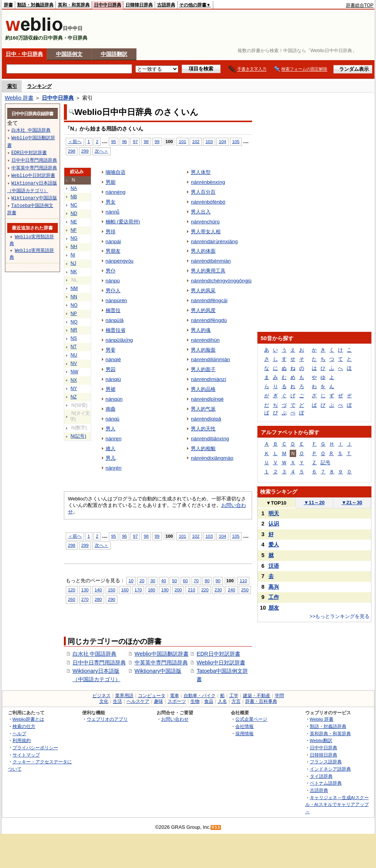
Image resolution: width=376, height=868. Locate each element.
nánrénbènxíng (208, 182)
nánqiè (113, 359)
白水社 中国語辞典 (95, 654)
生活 (117, 701)
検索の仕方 (24, 726)
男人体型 (201, 172)
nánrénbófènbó (208, 202)
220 (205, 590)
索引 (12, 86)
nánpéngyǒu (120, 261)
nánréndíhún (205, 340)
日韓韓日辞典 (139, 5)
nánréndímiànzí (209, 379)
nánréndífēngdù (209, 320)
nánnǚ (113, 212)
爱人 (274, 545)
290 (112, 599)
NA (74, 188)
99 (157, 141)
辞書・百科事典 (261, 701)
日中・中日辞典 (24, 54)
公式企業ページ (251, 719)
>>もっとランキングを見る (340, 616)
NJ (74, 263)
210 (191, 590)
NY (74, 389)
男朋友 (113, 251)
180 (152, 590)
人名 (222, 701)
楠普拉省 (116, 330)
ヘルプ (19, 733)
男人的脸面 (203, 350)
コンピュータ (152, 696)
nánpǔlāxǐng (119, 340)
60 (185, 581)
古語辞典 (166, 5)
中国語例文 (69, 54)
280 (98, 599)
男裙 (111, 389)
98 (146, 141)
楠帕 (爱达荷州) (123, 222)
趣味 (159, 701)
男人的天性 (203, 429)
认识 (274, 524)
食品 (209, 701)
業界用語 (124, 696)
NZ (74, 397)
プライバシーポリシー (35, 748)
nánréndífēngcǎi (209, 300)
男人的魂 (201, 330)
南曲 (111, 409)
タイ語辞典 (321, 776)
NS (74, 338)
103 (209, 141)
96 (125, 141)
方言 (236, 701)
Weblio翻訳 (321, 740)
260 (72, 599)
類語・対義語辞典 (35, 5)
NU (74, 355)
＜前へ (75, 141)
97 (135, 141)
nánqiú (113, 379)
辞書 (8, 5)
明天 (274, 513)
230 (218, 590)
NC (74, 205)
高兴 (274, 587)
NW (75, 372)
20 (142, 581)
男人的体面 (203, 251)
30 (153, 581)
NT (74, 347)
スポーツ (177, 701)
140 (98, 590)
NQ (74, 322)
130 (85, 590)
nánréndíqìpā (206, 419)
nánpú (113, 281)
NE (74, 222)
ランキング (39, 86)
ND (74, 213)
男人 (111, 429)
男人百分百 (203, 192)
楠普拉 (113, 310)
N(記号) (79, 436)
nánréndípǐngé (207, 399)
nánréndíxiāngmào (212, 458)
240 (231, 590)
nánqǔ (113, 419)
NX (74, 380)
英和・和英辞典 (74, 5)
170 (138, 590)
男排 (111, 232)
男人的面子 (203, 369)
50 (174, 581)
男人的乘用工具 (208, 271)
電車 (175, 696)
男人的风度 (203, 310)
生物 (195, 701)
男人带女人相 (206, 232)
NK (74, 272)
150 (112, 590)
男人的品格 (203, 389)
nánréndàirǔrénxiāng (214, 241)
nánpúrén (117, 300)
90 (218, 581)
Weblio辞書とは (28, 719)
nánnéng (116, 192)
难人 (111, 448)
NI (73, 255)
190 (165, 590)
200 (178, 590)
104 (222, 141)
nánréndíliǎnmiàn (210, 359)
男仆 (111, 271)
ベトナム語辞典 (326, 783)
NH (74, 247)
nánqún (114, 399)
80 (207, 581)
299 (85, 151)
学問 (279, 696)
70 (196, 581)
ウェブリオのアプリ (107, 719)
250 (245, 590)
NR (74, 330)
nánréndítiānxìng (210, 439)
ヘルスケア (138, 701)
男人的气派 (203, 409)
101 (182, 141)
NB (74, 197)
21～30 (352, 502)
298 (72, 151)
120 (72, 590)
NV (74, 363)
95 (113, 141)
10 (131, 581)
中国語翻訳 (114, 54)
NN (74, 297)
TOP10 (276, 503)
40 (164, 581)
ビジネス (102, 696)
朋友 (274, 608)
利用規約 (22, 740)
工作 (274, 597)
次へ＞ (102, 151)
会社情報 (244, 726)
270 (85, 599)
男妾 (111, 350)
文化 (104, 701)
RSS (216, 827)
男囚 (111, 369)
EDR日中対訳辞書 (218, 654)
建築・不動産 (257, 696)
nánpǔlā (115, 320)
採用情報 (244, 733)
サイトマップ (26, 755)
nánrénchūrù (205, 222)
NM (74, 288)
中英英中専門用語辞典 (161, 663)
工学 (234, 696)
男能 (111, 182)
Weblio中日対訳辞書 (221, 663)
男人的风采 (203, 291)
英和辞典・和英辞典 (330, 733)
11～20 (314, 502)
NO (74, 305)
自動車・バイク (200, 696)
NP (74, 314)
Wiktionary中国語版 (158, 671)
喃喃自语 (116, 172)
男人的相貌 (203, 448)
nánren (114, 439)
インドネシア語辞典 (330, 769)
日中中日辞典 (108, 5)
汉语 (274, 566)
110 (243, 581)
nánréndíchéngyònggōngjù (221, 281)
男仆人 (113, 291)
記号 (325, 463)
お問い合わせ (175, 719)
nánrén (114, 468)
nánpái (113, 241)
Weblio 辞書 (19, 98)
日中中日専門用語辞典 (99, 663)
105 (236, 141)
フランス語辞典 (326, 762)
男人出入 (201, 212)
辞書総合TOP (360, 5)
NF (74, 230)
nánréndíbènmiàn (211, 261)
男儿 (111, 458)
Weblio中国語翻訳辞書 (162, 654)
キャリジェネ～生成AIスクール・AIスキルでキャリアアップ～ (337, 804)
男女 (111, 202)
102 (196, 141)
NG (74, 238)
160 (125, 590)
